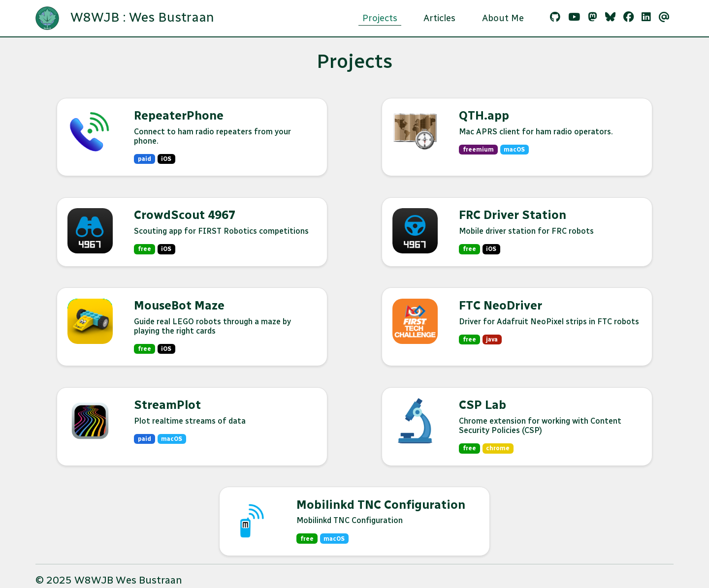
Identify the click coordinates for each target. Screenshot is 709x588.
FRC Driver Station (513, 215)
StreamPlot (167, 405)
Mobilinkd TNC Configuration (381, 505)
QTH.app (484, 115)
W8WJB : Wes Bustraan (125, 18)
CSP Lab (483, 405)
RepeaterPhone (179, 115)
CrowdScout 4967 (185, 215)
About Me (503, 18)
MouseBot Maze (179, 305)
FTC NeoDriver (500, 305)
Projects (380, 18)
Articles (439, 18)
